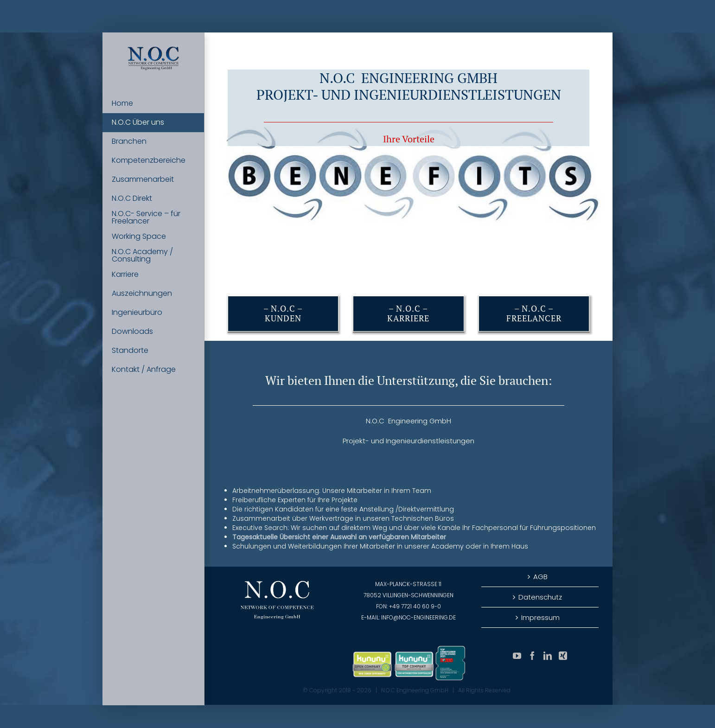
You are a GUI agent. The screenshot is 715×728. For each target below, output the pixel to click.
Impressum (540, 617)
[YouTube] (517, 656)
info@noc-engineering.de (418, 617)
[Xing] (563, 656)
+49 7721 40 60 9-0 (415, 606)
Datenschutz (540, 597)
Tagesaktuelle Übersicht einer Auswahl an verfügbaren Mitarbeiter (339, 537)
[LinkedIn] (548, 656)
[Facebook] (532, 656)
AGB (540, 577)
